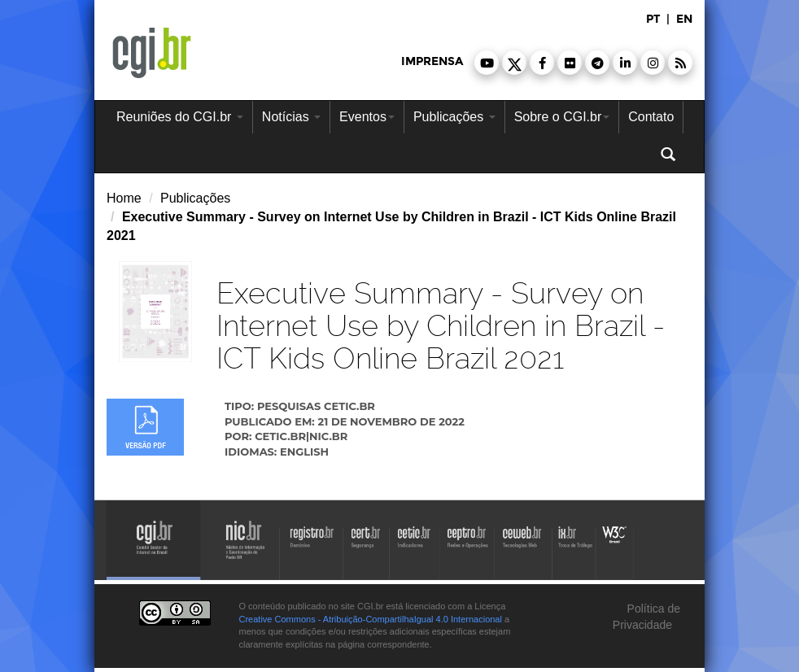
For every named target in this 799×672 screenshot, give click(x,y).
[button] (487, 63)
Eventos (367, 117)
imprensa (432, 61)
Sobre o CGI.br (562, 117)
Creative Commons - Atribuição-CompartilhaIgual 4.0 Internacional (371, 619)
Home (124, 198)
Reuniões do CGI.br (180, 117)
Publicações (454, 117)
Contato (651, 117)
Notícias (291, 117)
